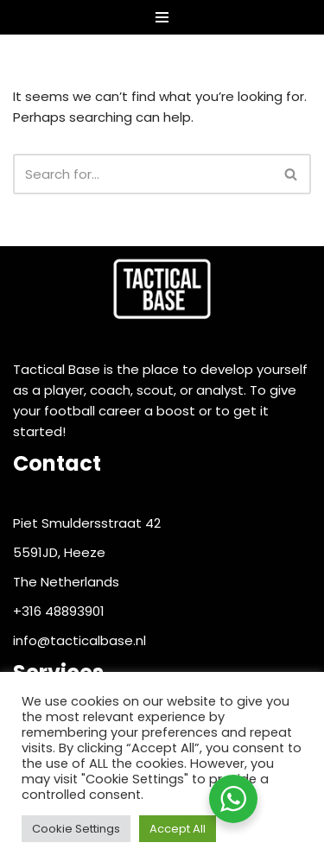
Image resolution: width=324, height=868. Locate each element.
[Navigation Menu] (162, 17)
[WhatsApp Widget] (233, 799)
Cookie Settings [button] (76, 829)
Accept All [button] (178, 829)
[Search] (143, 174)
